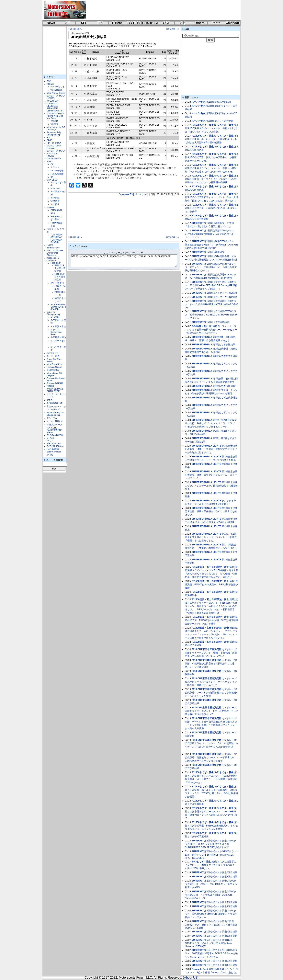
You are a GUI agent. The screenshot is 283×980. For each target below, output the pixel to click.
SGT (167, 23)
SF (67, 23)
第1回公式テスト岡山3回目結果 (221, 936)
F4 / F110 (133, 23)
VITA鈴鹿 (55, 201)
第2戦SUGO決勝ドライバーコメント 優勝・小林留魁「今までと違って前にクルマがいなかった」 (211, 168)
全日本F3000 (53, 370)
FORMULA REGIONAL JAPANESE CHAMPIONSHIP (55, 107)
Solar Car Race (54, 452)
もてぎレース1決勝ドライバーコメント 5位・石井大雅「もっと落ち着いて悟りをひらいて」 (212, 711)
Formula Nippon (54, 367)
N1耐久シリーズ (54, 425)
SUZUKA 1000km (55, 446)
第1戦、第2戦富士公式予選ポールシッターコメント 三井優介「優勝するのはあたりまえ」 (211, 537)
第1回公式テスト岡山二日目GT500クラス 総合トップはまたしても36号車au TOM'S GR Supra (211, 925)
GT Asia (50, 438)
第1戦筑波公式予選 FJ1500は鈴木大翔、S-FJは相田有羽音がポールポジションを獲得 (211, 620)
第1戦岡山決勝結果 (214, 252)
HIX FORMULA (54, 143)
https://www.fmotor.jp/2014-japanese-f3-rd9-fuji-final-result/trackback (127, 261)
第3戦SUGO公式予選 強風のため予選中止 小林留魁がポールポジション (211, 157)
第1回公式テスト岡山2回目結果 (221, 961)
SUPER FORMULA (56, 151)
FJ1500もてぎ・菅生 (203, 125)
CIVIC (49, 140)
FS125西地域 (57, 174)
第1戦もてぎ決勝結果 (224, 386)
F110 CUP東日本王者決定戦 (60, 268)
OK (52, 164)
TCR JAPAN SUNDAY (56, 241)
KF (52, 177)
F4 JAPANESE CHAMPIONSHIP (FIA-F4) (59, 307)
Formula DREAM (55, 383)
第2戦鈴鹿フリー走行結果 (220, 121)
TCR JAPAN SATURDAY (56, 236)
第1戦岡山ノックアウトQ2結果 (221, 293)
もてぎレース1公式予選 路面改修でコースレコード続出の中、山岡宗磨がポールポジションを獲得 (211, 758)
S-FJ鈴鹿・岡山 (58, 337)
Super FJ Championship (53, 313)
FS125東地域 (57, 171)
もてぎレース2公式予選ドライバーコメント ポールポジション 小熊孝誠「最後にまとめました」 (212, 682)
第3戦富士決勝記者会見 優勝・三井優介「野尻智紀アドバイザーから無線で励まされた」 (211, 449)
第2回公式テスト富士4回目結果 (221, 872)
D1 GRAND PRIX (55, 435)
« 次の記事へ (75, 29)
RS (48, 137)
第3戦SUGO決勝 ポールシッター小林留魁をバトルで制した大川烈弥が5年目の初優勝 (211, 139)
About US (191, 978)
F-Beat (117, 23)
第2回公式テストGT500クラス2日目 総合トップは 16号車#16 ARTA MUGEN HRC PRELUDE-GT (211, 855)
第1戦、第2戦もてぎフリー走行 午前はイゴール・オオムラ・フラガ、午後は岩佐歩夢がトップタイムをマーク (211, 423)
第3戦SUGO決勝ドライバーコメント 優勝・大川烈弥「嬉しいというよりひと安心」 (211, 128)
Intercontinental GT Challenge (56, 128)
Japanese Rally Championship (54, 133)
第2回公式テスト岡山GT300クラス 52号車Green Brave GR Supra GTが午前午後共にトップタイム (211, 914)
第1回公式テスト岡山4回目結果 (221, 932)
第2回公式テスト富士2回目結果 (221, 902)
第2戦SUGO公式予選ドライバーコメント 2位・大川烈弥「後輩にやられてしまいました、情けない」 (211, 197)
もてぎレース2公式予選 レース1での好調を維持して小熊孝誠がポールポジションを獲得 (212, 693)
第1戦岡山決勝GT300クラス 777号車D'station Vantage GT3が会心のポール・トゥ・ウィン (211, 234)
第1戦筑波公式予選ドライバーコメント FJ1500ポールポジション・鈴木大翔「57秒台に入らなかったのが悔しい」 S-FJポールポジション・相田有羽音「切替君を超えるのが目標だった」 (211, 606)
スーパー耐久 (53, 356)
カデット (55, 167)
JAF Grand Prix (54, 443)
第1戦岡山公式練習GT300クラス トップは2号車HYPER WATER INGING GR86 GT (211, 304)
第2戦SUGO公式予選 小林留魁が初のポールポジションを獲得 (211, 208)
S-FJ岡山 (55, 317)
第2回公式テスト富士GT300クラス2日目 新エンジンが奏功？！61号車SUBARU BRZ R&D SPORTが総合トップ (211, 844)
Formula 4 (51, 261)
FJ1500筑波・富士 (201, 567)
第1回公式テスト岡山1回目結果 (221, 965)
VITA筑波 (55, 198)
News (51, 23)
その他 (50, 455)
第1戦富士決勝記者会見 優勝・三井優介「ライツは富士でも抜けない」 (211, 511)
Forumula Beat (54, 159)
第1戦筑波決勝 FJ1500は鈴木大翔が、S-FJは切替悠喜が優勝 (211, 585)
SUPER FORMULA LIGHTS (206, 446)
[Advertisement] (160, 10)
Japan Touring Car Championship (55, 414)
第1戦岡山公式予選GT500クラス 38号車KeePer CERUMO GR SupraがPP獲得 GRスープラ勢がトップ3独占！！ (212, 285)
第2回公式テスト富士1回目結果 (221, 906)
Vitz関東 (54, 124)
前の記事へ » (173, 29)
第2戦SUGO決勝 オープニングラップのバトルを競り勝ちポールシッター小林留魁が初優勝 (211, 179)
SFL (84, 23)
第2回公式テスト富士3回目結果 (221, 877)
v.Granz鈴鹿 (56, 90)
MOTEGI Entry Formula (54, 147)
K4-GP (50, 441)
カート (50, 162)
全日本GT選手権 (55, 403)
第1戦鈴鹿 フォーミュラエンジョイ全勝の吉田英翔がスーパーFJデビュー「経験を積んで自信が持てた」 (211, 330)
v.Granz (50, 84)
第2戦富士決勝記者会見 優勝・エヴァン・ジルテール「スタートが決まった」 (211, 475)
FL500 (50, 245)
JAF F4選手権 (57, 283)
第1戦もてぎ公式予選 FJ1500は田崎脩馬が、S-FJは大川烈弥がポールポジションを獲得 (211, 826)
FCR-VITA (55, 188)
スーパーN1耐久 (54, 421)
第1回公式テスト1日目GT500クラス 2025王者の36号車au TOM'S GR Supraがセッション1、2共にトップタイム (211, 953)
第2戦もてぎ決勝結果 (224, 345)
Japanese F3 (53, 258)
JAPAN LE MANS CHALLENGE (55, 390)
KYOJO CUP (53, 101)
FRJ (100, 23)
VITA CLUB (52, 180)
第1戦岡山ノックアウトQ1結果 (221, 297)
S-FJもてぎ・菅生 (224, 125)
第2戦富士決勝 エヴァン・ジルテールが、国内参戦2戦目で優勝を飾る (212, 486)
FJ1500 (50, 208)
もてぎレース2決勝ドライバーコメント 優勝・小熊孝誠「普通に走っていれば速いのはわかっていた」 (211, 653)
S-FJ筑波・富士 (58, 326)
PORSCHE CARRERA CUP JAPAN (54, 430)
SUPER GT (52, 353)
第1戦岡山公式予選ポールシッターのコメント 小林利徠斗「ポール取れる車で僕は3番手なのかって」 (211, 267)
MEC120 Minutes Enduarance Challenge (55, 253)
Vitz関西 (54, 121)
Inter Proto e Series (56, 93)
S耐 (183, 23)
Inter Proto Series (55, 364)
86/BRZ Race (53, 248)
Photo (216, 23)
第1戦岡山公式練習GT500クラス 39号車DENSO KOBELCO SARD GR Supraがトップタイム (212, 315)
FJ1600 (50, 386)
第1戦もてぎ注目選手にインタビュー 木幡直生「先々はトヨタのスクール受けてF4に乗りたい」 (211, 865)
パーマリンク (141, 194)
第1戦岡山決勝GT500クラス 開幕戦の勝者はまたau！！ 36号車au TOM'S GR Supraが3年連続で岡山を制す (211, 245)
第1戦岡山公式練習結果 (217, 322)
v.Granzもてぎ (57, 86)
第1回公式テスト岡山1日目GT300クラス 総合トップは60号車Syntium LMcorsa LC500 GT (209, 943)
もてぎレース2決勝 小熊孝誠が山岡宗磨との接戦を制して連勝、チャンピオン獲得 (211, 664)
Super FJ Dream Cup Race (56, 332)
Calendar (232, 23)
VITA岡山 (55, 204)
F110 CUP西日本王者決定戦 (60, 277)
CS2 (49, 81)
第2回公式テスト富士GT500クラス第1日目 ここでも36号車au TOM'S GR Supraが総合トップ (211, 895)
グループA (52, 418)
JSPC (49, 400)
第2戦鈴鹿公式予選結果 (219, 102)
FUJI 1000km (53, 449)
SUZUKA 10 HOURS (52, 155)
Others (199, 23)
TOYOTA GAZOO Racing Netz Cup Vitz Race (55, 116)
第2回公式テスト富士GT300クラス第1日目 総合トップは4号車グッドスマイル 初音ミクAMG (211, 884)
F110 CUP (56, 263)
